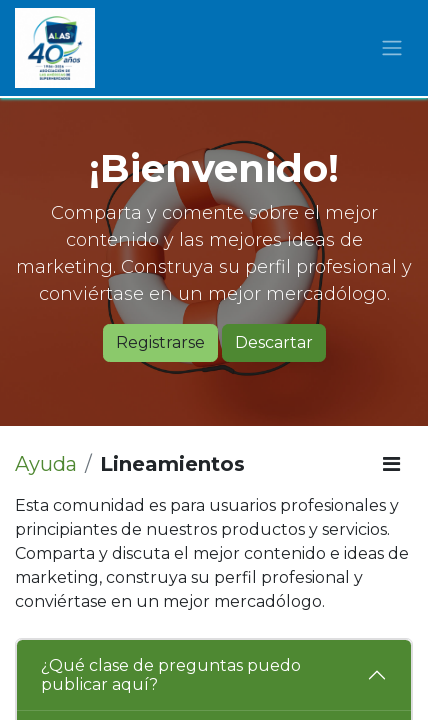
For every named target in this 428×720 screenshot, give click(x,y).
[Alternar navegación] (392, 48)
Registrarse (160, 342)
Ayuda (46, 464)
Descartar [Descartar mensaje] (274, 342)
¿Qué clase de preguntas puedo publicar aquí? (171, 675)
